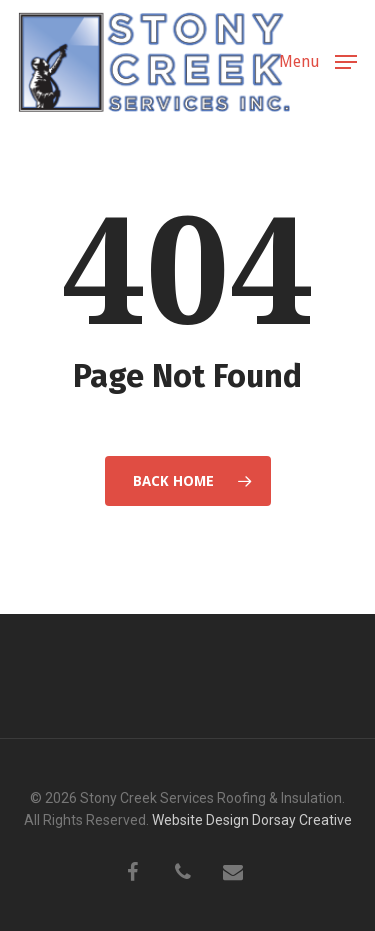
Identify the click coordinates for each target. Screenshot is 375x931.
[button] (318, 60)
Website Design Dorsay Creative (252, 820)
